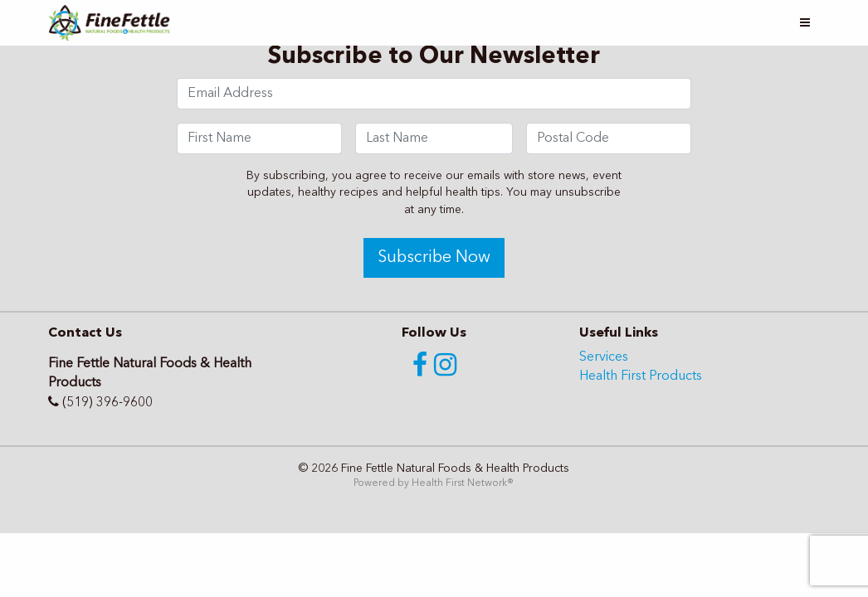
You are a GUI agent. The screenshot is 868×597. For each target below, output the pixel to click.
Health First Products (641, 376)
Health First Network (459, 483)
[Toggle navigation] (805, 23)
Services (604, 357)
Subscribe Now (434, 258)
